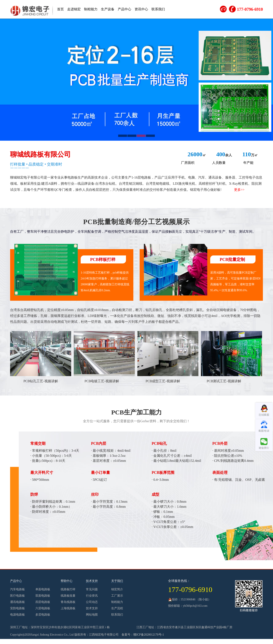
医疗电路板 (17, 596)
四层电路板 (43, 602)
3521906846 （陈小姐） (196, 599)
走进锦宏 (74, 9)
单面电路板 (43, 589)
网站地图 (92, 615)
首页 (60, 9)
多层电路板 (43, 615)
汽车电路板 (17, 589)
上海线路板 (68, 608)
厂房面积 (188, 163)
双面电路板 (43, 596)
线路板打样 (68, 589)
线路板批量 (68, 596)
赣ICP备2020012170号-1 (149, 635)
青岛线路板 (68, 602)
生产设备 (108, 9)
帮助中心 (67, 581)
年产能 (248, 163)
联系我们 (158, 9)
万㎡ (250, 155)
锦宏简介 (117, 589)
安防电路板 (17, 608)
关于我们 (117, 581)
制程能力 (91, 9)
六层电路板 (43, 608)
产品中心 (124, 9)
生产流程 (117, 608)
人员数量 (219, 163)
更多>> (239, 190)
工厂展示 (117, 596)
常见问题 (92, 589)
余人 (224, 155)
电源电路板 (17, 615)
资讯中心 (141, 9)
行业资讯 (92, 596)
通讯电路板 (17, 602)
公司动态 (92, 602)
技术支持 (92, 581)
